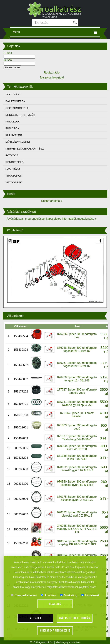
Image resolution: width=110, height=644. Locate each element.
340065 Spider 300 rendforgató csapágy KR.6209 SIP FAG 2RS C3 (77, 529)
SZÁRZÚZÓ (13, 169)
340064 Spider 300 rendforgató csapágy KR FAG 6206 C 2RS (77, 543)
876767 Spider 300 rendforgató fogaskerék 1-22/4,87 (77, 364)
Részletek (55, 604)
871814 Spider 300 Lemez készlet (77, 415)
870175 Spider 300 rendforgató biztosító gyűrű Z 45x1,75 (77, 498)
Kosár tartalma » (52, 201)
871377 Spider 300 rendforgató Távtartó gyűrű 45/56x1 (77, 438)
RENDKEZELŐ (14, 162)
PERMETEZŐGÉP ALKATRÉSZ (25, 149)
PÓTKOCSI (12, 155)
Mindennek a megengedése (55, 631)
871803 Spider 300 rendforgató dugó (77, 427)
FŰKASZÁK (12, 121)
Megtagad (35, 618)
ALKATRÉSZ (13, 94)
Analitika (48, 595)
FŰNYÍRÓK (12, 128)
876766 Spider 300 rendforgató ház (77, 336)
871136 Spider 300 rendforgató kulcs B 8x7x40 (77, 457)
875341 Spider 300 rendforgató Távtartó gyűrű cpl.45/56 (77, 403)
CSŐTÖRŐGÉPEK (17, 108)
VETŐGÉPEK (14, 182)
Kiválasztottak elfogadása (75, 618)
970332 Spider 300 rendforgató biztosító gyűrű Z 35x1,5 (77, 514)
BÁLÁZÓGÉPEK (15, 101)
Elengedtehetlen (24, 595)
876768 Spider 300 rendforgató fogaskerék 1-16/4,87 (77, 349)
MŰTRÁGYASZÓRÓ (18, 142)
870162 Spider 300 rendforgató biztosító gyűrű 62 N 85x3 (77, 469)
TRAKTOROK (14, 176)
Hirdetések (90, 595)
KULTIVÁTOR (14, 135)
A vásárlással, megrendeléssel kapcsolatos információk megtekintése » (52, 219)
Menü (16, 32)
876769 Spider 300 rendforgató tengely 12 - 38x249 (77, 379)
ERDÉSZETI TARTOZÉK (20, 115)
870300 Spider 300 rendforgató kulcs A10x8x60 (77, 448)
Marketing (69, 595)
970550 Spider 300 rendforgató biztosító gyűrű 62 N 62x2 (77, 483)
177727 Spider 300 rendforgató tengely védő (77, 391)
